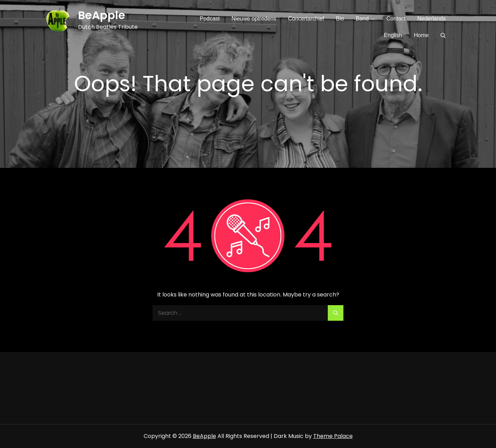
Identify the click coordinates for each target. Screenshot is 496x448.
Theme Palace (333, 436)
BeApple (102, 15)
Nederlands (431, 19)
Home (421, 35)
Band (365, 19)
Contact (396, 19)
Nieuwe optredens (254, 19)
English (393, 35)
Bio (340, 19)
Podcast (210, 19)
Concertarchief (306, 19)
